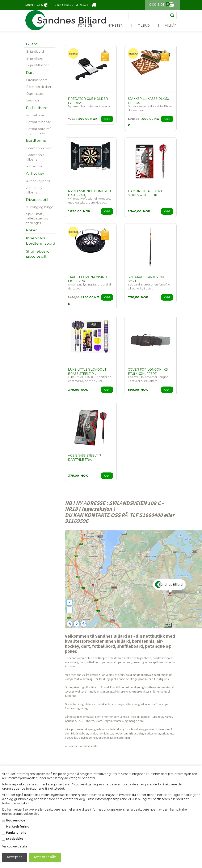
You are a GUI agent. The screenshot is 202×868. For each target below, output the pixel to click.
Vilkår (171, 26)
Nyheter (115, 26)
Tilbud (144, 26)
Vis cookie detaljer (15, 846)
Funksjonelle (16, 833)
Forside (85, 26)
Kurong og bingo (40, 207)
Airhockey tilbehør (34, 190)
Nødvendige (16, 820)
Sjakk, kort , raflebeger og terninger (37, 218)
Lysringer (33, 100)
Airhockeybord (38, 181)
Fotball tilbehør (39, 122)
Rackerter (34, 166)
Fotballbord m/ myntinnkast (38, 131)
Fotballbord (36, 115)
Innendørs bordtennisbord (41, 241)
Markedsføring (18, 826)
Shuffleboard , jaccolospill (39, 254)
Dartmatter (35, 94)
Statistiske (15, 839)
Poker (31, 230)
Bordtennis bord (39, 148)
